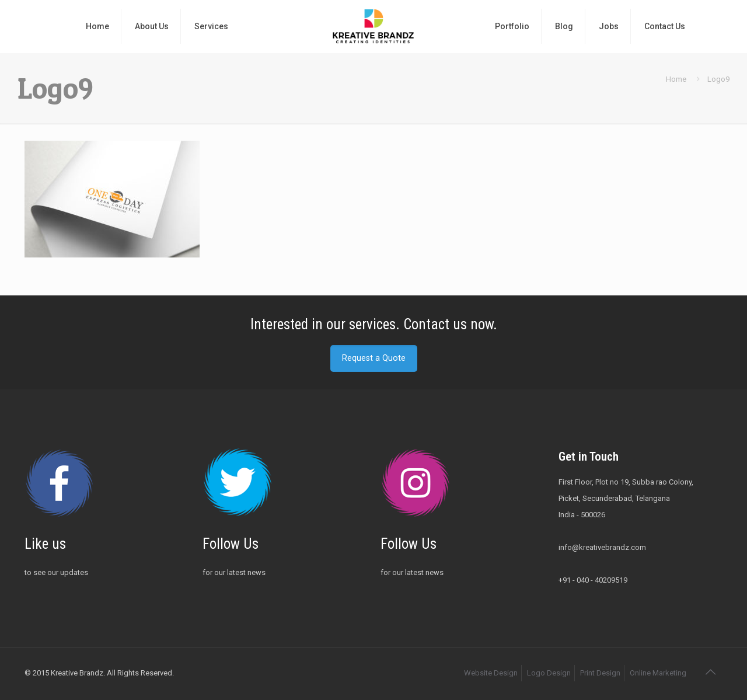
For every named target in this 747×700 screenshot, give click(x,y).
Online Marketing (658, 673)
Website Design (491, 673)
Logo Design (549, 673)
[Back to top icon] (710, 672)
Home (676, 79)
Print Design (600, 673)
